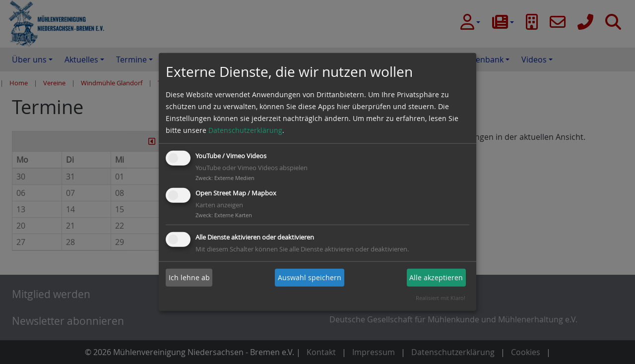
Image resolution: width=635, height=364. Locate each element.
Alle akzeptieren (436, 277)
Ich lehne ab (189, 277)
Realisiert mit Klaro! (441, 298)
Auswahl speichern (310, 277)
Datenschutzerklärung (245, 130)
